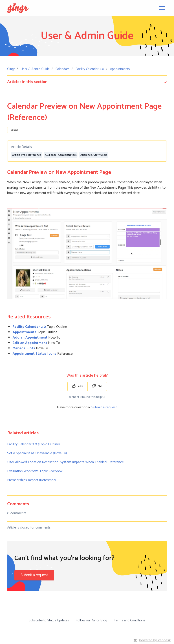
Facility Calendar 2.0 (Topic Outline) (33, 444)
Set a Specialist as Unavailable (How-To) (37, 453)
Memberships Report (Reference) (32, 480)
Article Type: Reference (27, 155)
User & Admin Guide (35, 69)
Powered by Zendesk (155, 640)
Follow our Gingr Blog (91, 620)
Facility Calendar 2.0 (90, 69)
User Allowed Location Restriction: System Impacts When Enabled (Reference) (66, 462)
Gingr (11, 69)
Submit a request (104, 407)
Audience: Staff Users (94, 155)
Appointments (120, 69)
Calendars (63, 69)
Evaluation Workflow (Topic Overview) (35, 471)
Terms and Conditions (130, 620)
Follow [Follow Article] (14, 130)
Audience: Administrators (61, 155)
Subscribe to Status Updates (49, 620)
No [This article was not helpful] (97, 386)
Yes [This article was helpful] (77, 386)
